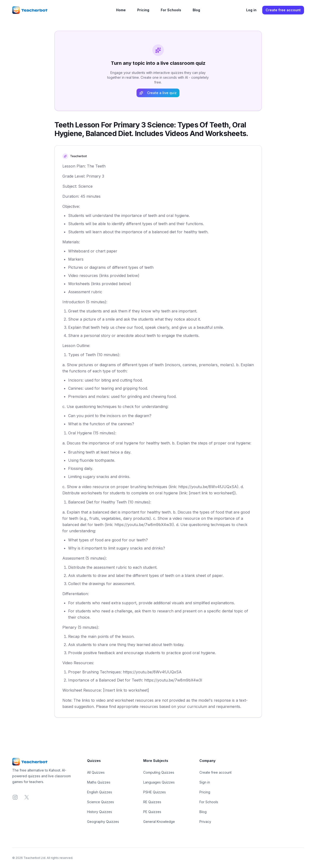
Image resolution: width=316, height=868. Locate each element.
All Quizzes (96, 772)
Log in (251, 10)
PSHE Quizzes (155, 792)
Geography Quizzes (103, 822)
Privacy (205, 822)
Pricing (143, 10)
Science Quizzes (101, 802)
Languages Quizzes (159, 782)
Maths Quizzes (99, 782)
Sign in (205, 782)
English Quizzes (100, 792)
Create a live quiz (158, 93)
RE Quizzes (152, 802)
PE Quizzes (152, 812)
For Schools (171, 10)
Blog (196, 10)
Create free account (283, 10)
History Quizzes (100, 812)
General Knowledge (159, 822)
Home (121, 10)
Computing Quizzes (159, 772)
